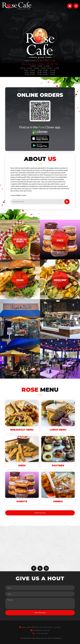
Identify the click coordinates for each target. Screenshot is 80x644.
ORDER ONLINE (40, 513)
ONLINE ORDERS (40, 95)
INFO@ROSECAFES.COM (42, 630)
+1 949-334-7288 (42, 633)
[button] (70, 6)
